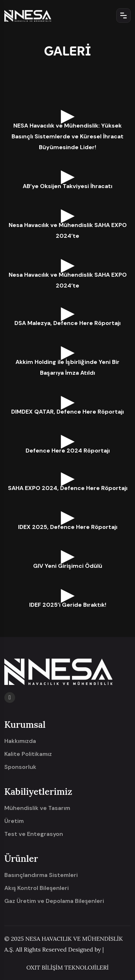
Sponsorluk (20, 767)
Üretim (14, 821)
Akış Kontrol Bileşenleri (37, 888)
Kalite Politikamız (28, 754)
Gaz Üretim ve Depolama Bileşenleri (54, 901)
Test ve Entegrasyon (34, 834)
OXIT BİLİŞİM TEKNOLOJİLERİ (67, 967)
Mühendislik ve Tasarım (37, 808)
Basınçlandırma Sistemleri (41, 875)
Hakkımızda (20, 741)
